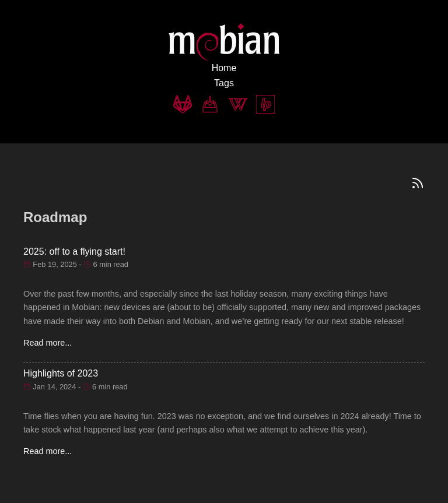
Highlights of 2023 (61, 373)
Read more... (48, 343)
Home (224, 68)
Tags (224, 83)
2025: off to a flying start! (74, 251)
